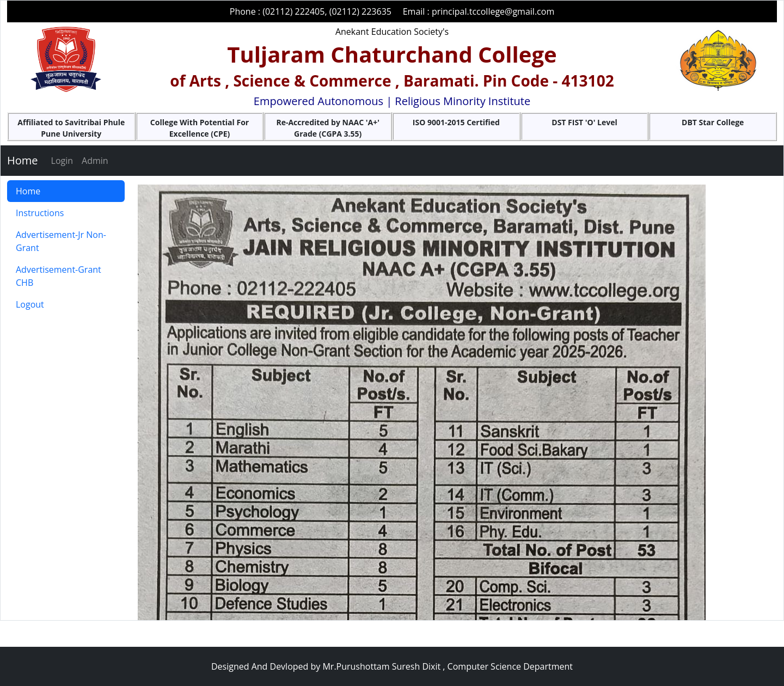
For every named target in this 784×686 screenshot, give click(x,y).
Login (62, 161)
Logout (30, 304)
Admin (95, 161)
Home (23, 160)
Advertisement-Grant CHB (59, 276)
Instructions (40, 213)
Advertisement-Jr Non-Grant (61, 241)
